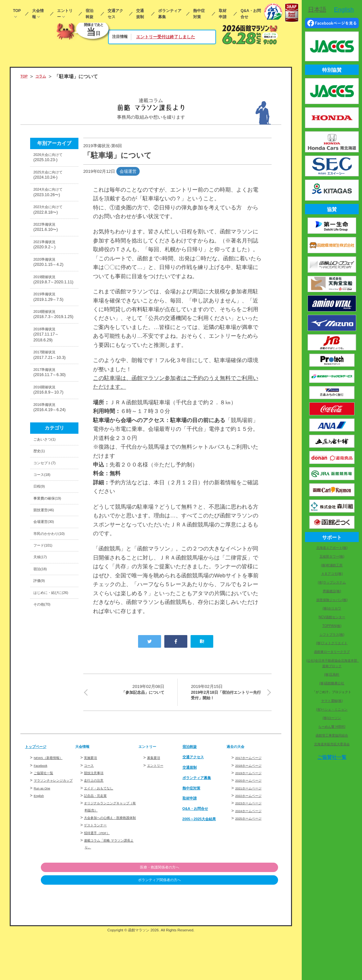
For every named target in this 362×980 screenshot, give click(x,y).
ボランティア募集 (170, 14)
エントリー (65, 14)
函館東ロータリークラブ (332, 652)
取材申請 (223, 14)
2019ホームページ (253, 811)
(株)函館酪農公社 (332, 683)
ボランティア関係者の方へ (245, 926)
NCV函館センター (332, 617)
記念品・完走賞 (99, 834)
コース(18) (45, 565)
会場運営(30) (47, 624)
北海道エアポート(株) (332, 548)
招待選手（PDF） (101, 878)
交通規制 (140, 14)
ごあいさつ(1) (49, 520)
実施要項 (92, 796)
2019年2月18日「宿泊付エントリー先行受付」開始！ (227, 695)
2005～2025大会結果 (203, 860)
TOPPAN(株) (332, 626)
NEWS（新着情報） (53, 796)
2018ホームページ (253, 804)
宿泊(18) (43, 690)
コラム (46, 76)
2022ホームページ (253, 834)
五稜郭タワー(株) (332, 556)
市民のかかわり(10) (50, 642)
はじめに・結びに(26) (53, 724)
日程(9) (41, 579)
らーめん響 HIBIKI (332, 727)
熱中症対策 (199, 14)
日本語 (317, 10)
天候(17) (43, 676)
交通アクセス (115, 14)
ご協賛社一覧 (46, 811)
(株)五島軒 (332, 674)
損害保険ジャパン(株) (332, 600)
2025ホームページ (253, 857)
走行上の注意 (97, 819)
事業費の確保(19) (52, 594)
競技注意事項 (97, 811)
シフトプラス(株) (332, 635)
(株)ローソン (332, 718)
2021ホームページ (253, 827)
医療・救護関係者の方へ (245, 913)
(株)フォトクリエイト (332, 643)
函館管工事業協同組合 (332, 735)
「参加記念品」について (128, 691)
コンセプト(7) (49, 550)
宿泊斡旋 (89, 14)
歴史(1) (41, 535)
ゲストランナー (99, 871)
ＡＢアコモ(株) (332, 574)
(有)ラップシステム (332, 582)
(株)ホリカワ (332, 608)
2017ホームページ (253, 796)
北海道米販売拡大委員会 (332, 744)
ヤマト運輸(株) (332, 701)
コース (90, 804)
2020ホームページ (253, 819)
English (41, 841)
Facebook (43, 804)
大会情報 (38, 14)
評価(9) (41, 705)
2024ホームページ (253, 849)
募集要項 (156, 796)
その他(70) (45, 743)
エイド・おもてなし (103, 827)
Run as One (45, 833)
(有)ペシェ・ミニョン (332, 709)
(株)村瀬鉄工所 (332, 565)
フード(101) (47, 661)
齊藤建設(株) (332, 591)
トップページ (40, 785)
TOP (17, 11)
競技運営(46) (47, 609)
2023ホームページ (253, 842)
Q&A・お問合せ (251, 14)
